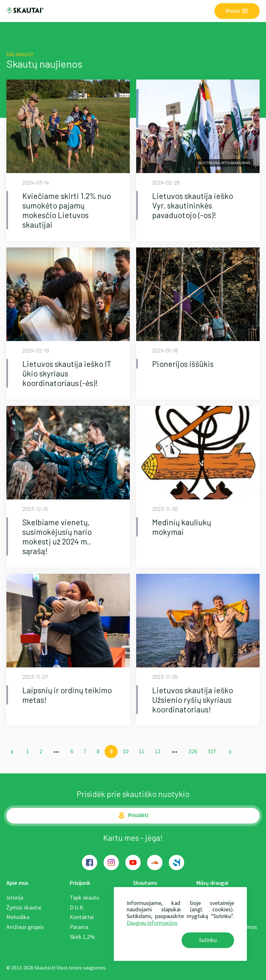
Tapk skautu (84, 897)
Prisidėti (133, 815)
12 (158, 751)
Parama (79, 927)
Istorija (15, 897)
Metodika (18, 917)
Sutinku (208, 940)
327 (212, 751)
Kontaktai (82, 917)
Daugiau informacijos (152, 923)
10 (126, 751)
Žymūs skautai (24, 907)
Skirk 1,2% (82, 937)
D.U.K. (77, 907)
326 (193, 751)
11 (142, 751)
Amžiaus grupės (25, 927)
